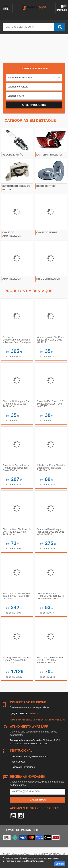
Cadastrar (38, 800)
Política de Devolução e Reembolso (30, 757)
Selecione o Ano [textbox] (16, 96)
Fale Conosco (18, 762)
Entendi (60, 864)
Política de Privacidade (23, 767)
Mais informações (35, 861)
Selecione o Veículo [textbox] (18, 87)
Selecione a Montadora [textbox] (20, 78)
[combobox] (34, 78)
